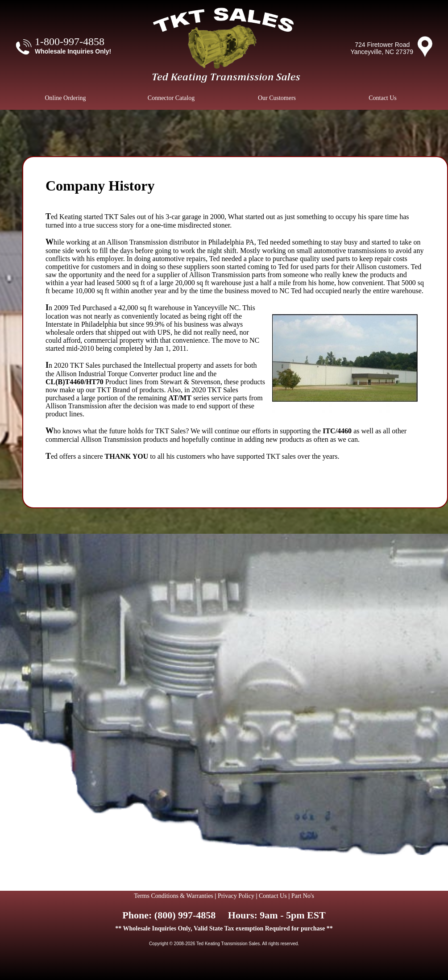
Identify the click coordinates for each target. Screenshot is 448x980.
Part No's (303, 896)
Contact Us (383, 98)
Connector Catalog (171, 98)
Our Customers (277, 98)
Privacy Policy (236, 896)
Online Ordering (65, 98)
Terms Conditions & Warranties (174, 896)
